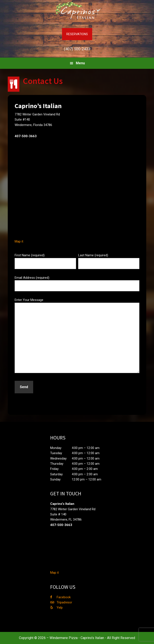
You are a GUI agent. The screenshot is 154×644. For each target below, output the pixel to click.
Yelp (60, 608)
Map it (19, 241)
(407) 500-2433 (77, 49)
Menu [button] (80, 63)
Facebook (64, 597)
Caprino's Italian (77, 11)
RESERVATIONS (77, 34)
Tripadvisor (64, 602)
